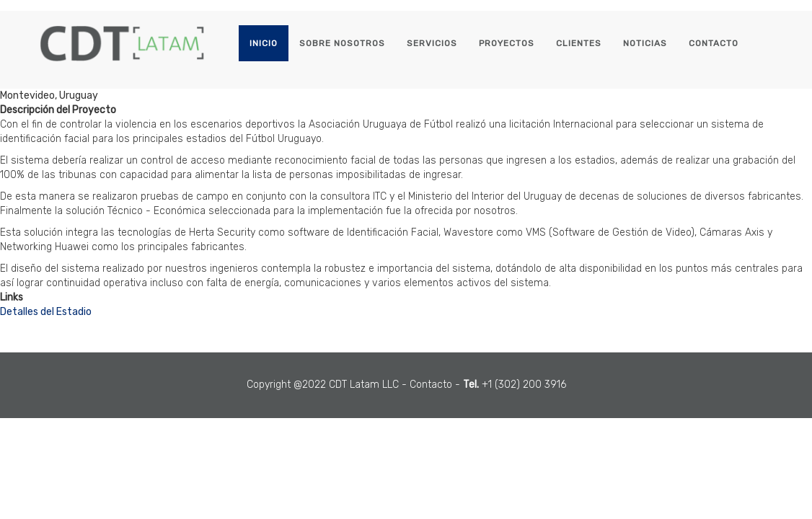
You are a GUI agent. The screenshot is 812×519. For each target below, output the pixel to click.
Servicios (432, 43)
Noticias (645, 43)
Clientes (579, 43)
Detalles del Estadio (46, 312)
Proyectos (507, 43)
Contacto (714, 43)
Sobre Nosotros (342, 43)
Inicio (264, 43)
